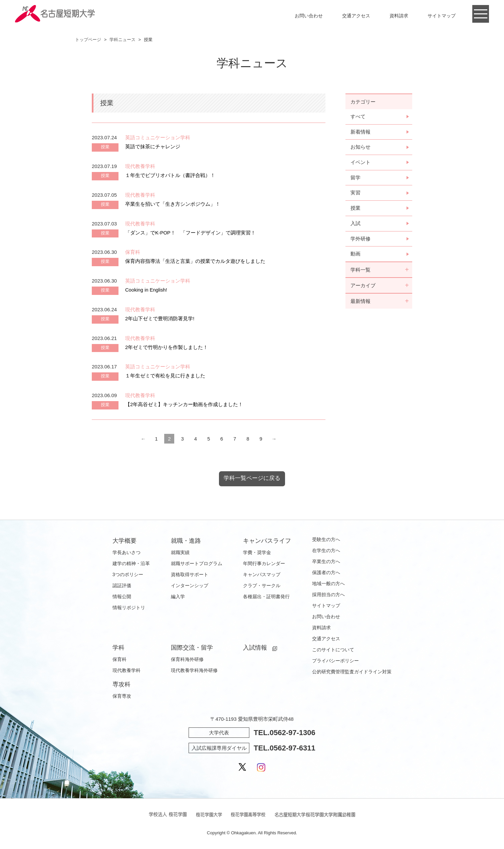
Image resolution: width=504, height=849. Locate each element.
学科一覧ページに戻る (252, 479)
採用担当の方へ (328, 595)
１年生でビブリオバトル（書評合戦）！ (170, 175)
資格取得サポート (190, 575)
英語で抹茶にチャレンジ (153, 146)
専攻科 (121, 685)
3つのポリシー (128, 575)
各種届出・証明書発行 (266, 597)
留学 (355, 178)
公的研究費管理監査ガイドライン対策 (352, 672)
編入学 (178, 597)
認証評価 (122, 586)
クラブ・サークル (262, 586)
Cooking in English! (147, 290)
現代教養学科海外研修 (194, 671)
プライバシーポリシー (335, 661)
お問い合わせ (309, 16)
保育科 (119, 660)
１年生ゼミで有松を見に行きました (165, 376)
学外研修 (360, 240)
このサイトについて (333, 650)
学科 (118, 648)
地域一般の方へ (328, 584)
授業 (355, 209)
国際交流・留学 (192, 648)
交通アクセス (356, 16)
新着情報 (360, 132)
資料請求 (399, 16)
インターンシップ (190, 586)
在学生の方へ (326, 551)
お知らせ (360, 147)
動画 (355, 255)
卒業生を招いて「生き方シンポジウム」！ (173, 204)
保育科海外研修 (187, 660)
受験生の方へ (326, 540)
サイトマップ (442, 16)
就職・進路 (186, 541)
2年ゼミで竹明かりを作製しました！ (167, 347)
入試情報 (255, 648)
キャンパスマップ (262, 575)
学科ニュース (122, 40)
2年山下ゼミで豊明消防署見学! (160, 318)
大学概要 (124, 541)
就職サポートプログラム (197, 564)
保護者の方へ (326, 573)
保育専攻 (122, 696)
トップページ (88, 40)
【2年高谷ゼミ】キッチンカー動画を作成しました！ (184, 404)
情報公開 (122, 597)
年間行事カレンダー (264, 564)
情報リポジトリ (129, 608)
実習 (355, 194)
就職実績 (180, 553)
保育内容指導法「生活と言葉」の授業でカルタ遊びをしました (195, 261)
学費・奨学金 (257, 553)
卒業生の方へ (326, 562)
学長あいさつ (127, 553)
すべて (358, 117)
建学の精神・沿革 (131, 564)
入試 (355, 224)
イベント (360, 163)
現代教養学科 (127, 671)
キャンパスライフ (267, 541)
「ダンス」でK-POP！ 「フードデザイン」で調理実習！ (191, 233)
